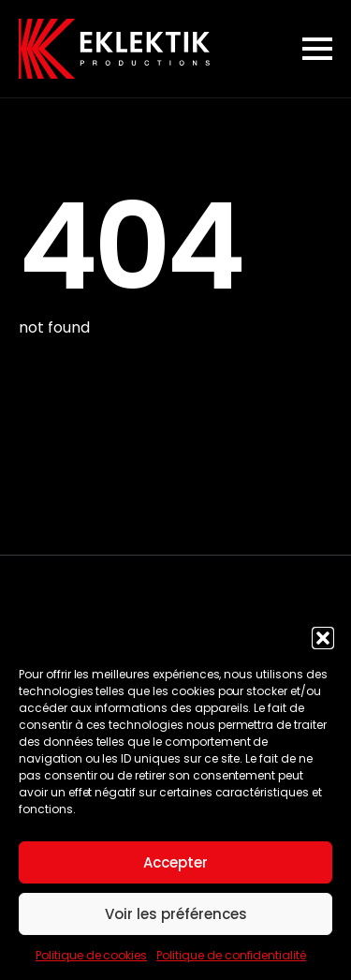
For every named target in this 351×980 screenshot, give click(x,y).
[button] (323, 638)
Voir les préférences (176, 914)
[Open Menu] (317, 49)
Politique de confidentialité (231, 955)
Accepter (175, 862)
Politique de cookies (91, 955)
